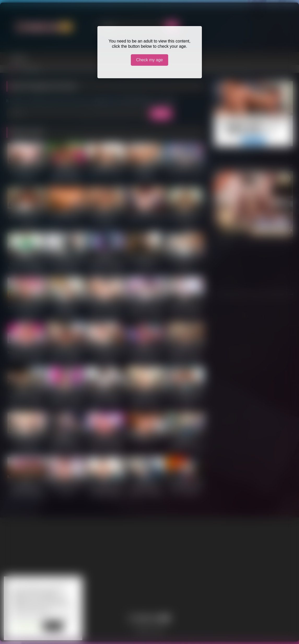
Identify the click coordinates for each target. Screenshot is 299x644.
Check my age (149, 60)
